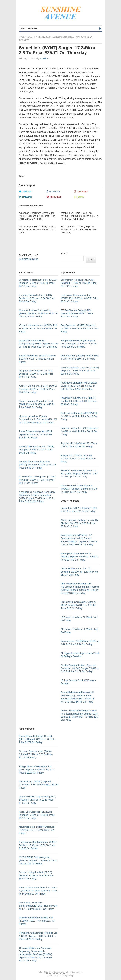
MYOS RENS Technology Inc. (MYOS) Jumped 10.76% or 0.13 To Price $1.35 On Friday (38, 860)
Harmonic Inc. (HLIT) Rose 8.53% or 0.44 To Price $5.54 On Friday (80, 643)
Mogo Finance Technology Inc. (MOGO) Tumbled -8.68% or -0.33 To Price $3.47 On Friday (79, 489)
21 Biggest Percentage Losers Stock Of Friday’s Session (80, 655)
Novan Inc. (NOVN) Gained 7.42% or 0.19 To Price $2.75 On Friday (79, 510)
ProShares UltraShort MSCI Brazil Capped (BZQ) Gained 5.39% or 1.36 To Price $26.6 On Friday (79, 386)
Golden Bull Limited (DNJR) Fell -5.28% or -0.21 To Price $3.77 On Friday (37, 921)
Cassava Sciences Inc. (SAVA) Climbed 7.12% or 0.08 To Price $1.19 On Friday (36, 754)
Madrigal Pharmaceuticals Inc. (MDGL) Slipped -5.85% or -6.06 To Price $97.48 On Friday (79, 557)
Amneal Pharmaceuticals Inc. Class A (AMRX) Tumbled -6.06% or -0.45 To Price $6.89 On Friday (38, 891)
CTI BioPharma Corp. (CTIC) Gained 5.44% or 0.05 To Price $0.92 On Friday (77, 313)
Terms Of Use (54, 976)
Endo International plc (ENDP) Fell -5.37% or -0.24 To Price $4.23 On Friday (79, 416)
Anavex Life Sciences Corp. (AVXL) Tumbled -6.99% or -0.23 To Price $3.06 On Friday (38, 389)
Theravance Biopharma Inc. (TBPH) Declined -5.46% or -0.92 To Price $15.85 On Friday (38, 845)
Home (22, 37)
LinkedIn (25, 197)
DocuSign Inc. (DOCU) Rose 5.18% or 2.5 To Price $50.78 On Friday (80, 357)
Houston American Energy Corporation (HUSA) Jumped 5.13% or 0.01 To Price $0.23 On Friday (38, 419)
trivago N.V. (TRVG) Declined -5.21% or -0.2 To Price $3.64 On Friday (78, 458)
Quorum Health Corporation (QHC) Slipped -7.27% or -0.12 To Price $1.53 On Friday (38, 800)
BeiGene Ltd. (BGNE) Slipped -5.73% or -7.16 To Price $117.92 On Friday (39, 785)
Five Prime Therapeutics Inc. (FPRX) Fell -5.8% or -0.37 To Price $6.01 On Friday (79, 298)
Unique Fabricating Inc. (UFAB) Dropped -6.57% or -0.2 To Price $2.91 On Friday (36, 374)
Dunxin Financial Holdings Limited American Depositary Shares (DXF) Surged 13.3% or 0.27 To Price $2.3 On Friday (80, 715)
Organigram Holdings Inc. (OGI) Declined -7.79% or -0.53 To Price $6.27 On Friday (79, 283)
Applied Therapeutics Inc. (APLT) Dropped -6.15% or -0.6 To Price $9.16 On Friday (37, 450)
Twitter (25, 191)
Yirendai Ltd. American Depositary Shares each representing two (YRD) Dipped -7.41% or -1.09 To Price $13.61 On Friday (37, 497)
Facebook (53, 191)
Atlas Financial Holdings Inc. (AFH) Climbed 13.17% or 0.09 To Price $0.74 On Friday (79, 523)
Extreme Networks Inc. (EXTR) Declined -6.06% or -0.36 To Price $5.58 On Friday (37, 298)
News (29, 37)
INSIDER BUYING (29, 259)
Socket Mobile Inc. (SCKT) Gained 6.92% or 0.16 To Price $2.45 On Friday (37, 359)
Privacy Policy (67, 976)
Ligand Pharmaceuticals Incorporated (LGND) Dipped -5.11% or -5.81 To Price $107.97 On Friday (39, 344)
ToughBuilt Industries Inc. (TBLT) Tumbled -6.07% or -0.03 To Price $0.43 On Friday (79, 401)
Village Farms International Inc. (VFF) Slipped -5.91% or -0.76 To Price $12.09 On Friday (37, 770)
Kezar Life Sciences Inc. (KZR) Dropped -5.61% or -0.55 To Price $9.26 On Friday (37, 815)
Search (64, 253)
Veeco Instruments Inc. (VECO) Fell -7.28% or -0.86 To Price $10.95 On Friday (38, 328)
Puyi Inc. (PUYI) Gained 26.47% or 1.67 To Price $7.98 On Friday (79, 445)
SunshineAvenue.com (55, 972)
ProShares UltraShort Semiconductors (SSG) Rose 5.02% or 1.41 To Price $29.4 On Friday (38, 906)
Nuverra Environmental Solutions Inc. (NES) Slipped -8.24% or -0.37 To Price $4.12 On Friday (79, 474)
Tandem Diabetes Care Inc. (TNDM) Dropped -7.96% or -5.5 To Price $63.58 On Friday (80, 371)
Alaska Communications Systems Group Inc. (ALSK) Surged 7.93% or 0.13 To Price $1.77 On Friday (80, 668)
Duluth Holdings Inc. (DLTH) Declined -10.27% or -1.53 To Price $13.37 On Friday (79, 572)
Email (79, 197)
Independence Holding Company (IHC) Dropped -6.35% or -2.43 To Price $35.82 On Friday (79, 344)
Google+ (81, 191)
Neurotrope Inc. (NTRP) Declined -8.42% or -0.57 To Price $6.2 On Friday (37, 830)
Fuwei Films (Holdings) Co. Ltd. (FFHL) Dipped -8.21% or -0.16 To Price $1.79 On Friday (37, 739)
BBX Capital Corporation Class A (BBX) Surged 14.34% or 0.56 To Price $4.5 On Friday (78, 605)
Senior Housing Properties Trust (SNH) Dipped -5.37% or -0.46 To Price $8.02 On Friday (37, 404)
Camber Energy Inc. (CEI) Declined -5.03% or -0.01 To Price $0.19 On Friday (79, 431)
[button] (28, 29)
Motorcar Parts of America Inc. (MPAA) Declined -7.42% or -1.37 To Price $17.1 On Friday (38, 313)
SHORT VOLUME (29, 255)
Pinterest (54, 197)
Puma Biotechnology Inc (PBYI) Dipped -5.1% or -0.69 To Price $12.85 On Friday (36, 434)
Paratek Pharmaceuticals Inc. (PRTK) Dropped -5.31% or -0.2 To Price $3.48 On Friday (38, 465)
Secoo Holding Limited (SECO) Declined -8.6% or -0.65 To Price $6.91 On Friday (36, 875)
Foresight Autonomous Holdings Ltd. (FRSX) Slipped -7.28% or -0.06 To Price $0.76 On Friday (38, 936)
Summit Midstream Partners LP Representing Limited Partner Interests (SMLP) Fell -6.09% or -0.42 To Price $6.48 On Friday (77, 697)
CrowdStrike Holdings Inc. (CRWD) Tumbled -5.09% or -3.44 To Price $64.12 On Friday (38, 480)
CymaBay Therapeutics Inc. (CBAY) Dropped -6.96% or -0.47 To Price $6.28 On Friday (38, 283)
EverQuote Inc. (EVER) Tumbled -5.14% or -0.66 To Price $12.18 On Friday (79, 328)
